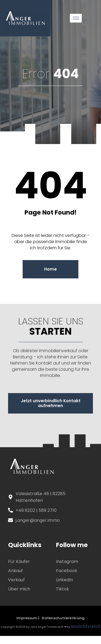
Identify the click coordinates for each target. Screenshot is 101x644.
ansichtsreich (86, 626)
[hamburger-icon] (76, 18)
